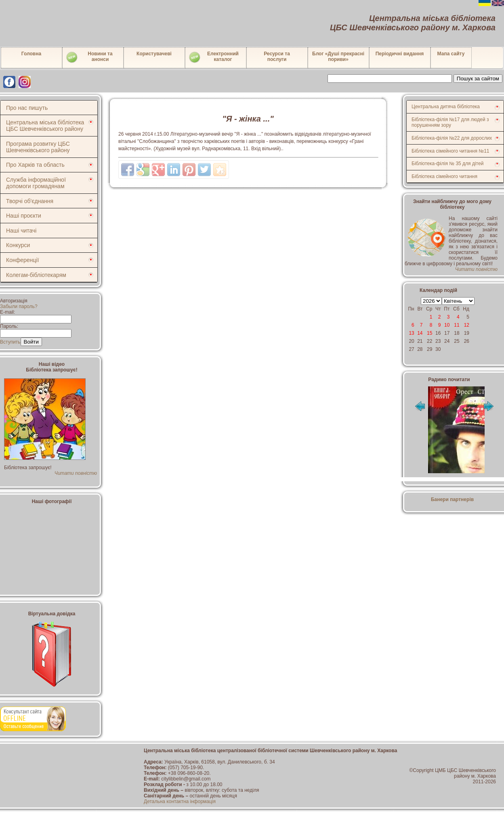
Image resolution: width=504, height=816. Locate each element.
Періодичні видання (400, 54)
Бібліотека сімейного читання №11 (450, 151)
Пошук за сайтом (478, 79)
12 (467, 325)
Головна (31, 54)
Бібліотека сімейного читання (444, 176)
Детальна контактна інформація (180, 801)
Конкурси (18, 245)
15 (429, 333)
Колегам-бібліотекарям (36, 275)
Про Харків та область (35, 165)
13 (411, 333)
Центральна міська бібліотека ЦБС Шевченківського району (45, 126)
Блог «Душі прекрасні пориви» (338, 57)
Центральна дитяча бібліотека (446, 107)
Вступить (10, 342)
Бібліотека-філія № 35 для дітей (447, 164)
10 (447, 325)
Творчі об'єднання (30, 201)
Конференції (22, 260)
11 (457, 325)
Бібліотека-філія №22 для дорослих (452, 138)
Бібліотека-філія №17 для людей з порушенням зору (450, 122)
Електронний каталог (213, 57)
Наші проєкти (24, 216)
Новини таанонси (89, 57)
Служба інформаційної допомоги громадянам (36, 183)
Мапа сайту (451, 54)
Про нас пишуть (27, 108)
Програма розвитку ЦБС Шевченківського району (38, 147)
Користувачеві (154, 54)
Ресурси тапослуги (277, 57)
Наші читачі (21, 231)
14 (420, 333)
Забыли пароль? (19, 306)
